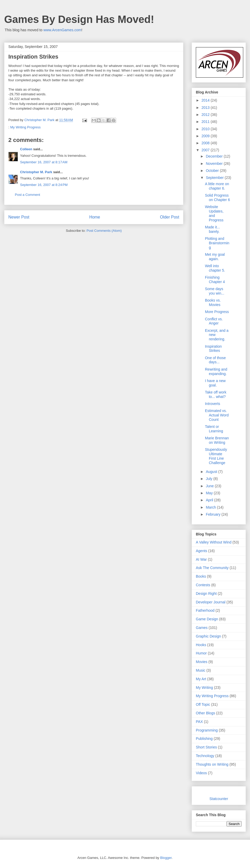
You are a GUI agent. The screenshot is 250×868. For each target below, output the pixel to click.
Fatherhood (205, 610)
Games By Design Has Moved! (79, 19)
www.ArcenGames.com (62, 30)
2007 (206, 150)
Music (201, 670)
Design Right (206, 594)
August (212, 472)
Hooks (201, 645)
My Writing (204, 688)
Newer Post (19, 217)
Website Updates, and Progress (214, 213)
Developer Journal (211, 602)
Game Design (207, 619)
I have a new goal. (215, 383)
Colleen (26, 149)
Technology (205, 756)
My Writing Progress (25, 127)
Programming (207, 730)
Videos (201, 773)
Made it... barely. (213, 229)
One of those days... (215, 360)
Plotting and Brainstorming (217, 243)
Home (95, 217)
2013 (206, 108)
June (210, 486)
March (211, 507)
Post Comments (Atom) (104, 231)
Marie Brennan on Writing (217, 440)
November (215, 164)
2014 (206, 100)
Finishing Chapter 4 (215, 280)
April (210, 500)
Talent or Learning (214, 429)
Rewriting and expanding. (216, 371)
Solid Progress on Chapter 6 (217, 198)
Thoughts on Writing (212, 764)
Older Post (170, 217)
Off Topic (203, 704)
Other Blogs (205, 713)
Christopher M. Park (36, 172)
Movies (202, 662)
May (210, 493)
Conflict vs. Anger (214, 321)
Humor (201, 653)
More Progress (217, 312)
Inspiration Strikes (213, 349)
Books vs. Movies (213, 302)
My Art (201, 679)
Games (202, 628)
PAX (199, 722)
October (213, 171)
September (215, 178)
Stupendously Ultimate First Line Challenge (216, 456)
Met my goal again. (215, 257)
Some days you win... (215, 291)
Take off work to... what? (216, 394)
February (214, 514)
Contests (203, 585)
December (215, 156)
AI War (201, 559)
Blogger (166, 858)
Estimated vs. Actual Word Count (217, 415)
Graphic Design (208, 636)
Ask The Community (212, 568)
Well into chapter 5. (215, 268)
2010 (206, 129)
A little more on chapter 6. (217, 186)
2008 (206, 143)
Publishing (204, 739)
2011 (206, 122)
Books (201, 576)
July (210, 479)
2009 (206, 136)
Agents (202, 551)
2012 (206, 115)
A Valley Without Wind (214, 542)
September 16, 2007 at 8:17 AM (44, 162)
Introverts (213, 404)
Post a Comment (27, 195)
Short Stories (206, 747)
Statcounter (219, 799)
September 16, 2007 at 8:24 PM (44, 185)
